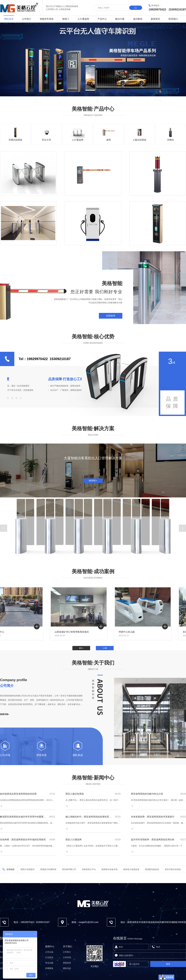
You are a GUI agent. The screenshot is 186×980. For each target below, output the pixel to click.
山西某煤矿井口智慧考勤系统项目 (87, 632)
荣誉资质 (41, 755)
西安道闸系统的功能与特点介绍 (147, 794)
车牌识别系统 (15, 140)
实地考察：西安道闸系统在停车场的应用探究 (23, 840)
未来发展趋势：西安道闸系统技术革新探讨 (153, 817)
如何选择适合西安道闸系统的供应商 (18, 794)
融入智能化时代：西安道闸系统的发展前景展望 (88, 817)
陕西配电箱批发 (152, 869)
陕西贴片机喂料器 (48, 869)
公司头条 (49, 952)
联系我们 (173, 19)
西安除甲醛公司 (69, 869)
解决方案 (120, 19)
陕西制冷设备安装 (110, 869)
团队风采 (78, 755)
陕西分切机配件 (28, 869)
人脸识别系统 (139, 140)
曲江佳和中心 (13, 632)
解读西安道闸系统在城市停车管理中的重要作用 (23, 817)
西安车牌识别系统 (173, 869)
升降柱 (171, 140)
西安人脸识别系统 (75, 794)
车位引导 (46, 140)
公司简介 (27, 19)
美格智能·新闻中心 (93, 778)
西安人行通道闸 (74, 840)
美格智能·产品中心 (93, 109)
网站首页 (9, 19)
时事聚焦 (49, 968)
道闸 (108, 140)
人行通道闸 (83, 19)
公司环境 (5, 755)
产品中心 (102, 19)
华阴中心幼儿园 (142, 632)
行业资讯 (49, 957)
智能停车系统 (47, 19)
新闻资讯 (155, 19)
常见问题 (49, 963)
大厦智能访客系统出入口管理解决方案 (93, 458)
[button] (4, 528)
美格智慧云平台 (89, 869)
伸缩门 (66, 19)
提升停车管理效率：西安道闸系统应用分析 (153, 840)
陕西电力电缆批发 (131, 869)
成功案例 (138, 19)
